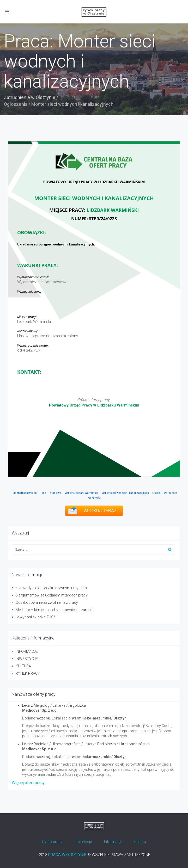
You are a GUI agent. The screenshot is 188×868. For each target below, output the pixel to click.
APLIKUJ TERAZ (100, 511)
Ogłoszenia (16, 104)
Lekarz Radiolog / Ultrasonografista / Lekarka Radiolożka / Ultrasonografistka (86, 744)
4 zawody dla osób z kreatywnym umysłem (51, 588)
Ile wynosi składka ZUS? (35, 617)
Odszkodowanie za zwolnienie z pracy (47, 602)
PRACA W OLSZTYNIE (67, 855)
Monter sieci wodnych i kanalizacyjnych (125, 493)
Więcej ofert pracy (28, 783)
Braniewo (55, 493)
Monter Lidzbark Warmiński (81, 493)
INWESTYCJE (27, 659)
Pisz (43, 493)
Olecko (156, 493)
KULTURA (23, 666)
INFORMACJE (27, 651)
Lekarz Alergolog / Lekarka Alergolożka (54, 705)
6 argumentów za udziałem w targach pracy (52, 595)
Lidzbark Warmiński (25, 493)
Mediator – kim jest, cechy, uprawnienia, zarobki (54, 610)
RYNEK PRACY (28, 673)
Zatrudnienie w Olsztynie (30, 97)
